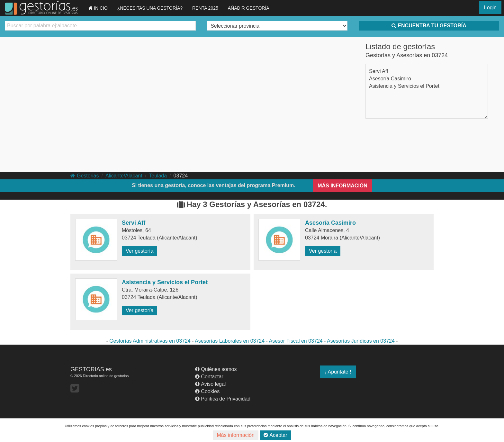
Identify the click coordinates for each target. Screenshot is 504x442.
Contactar (209, 377)
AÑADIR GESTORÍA (249, 8)
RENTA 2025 (205, 8)
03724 (181, 176)
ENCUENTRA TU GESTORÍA (429, 26)
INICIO (98, 8)
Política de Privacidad (223, 399)
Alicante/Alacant (124, 176)
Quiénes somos (216, 369)
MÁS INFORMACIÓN (342, 186)
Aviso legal (210, 384)
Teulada (158, 176)
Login (490, 8)
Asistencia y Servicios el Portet (404, 86)
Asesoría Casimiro (390, 79)
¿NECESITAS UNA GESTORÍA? (150, 8)
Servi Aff (378, 71)
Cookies (207, 391)
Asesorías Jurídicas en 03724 (361, 341)
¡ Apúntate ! (338, 372)
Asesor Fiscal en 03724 (296, 341)
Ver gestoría (139, 251)
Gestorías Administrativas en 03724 (150, 341)
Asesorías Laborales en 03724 (230, 341)
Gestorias (85, 176)
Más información (236, 435)
